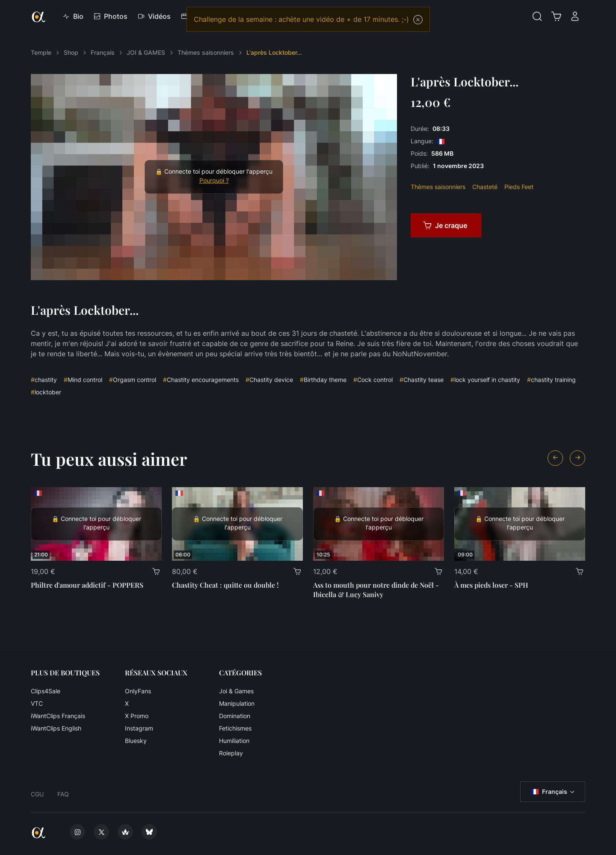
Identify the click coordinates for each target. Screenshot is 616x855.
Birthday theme (323, 380)
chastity (44, 380)
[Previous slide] (555, 458)
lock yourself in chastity (485, 380)
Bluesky (136, 741)
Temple (41, 52)
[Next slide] (577, 458)
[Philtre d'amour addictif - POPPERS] (96, 524)
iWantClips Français (58, 716)
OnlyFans (138, 691)
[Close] (418, 20)
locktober (46, 392)
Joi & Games (236, 691)
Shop (71, 52)
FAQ (63, 794)
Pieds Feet (519, 187)
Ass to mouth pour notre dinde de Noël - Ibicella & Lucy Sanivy (376, 590)
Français (103, 52)
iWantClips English (56, 728)
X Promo (137, 716)
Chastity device (269, 380)
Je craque (445, 225)
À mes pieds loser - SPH (491, 585)
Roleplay (231, 753)
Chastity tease (422, 380)
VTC (37, 703)
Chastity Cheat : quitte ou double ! (225, 585)
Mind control (83, 380)
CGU (37, 794)
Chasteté (485, 187)
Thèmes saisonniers (206, 52)
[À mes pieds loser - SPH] (520, 524)
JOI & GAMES (146, 52)
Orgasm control (133, 380)
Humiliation (234, 741)
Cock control (373, 380)
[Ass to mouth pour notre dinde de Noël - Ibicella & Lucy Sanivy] (379, 524)
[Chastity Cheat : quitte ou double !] (237, 524)
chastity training (551, 380)
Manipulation (237, 703)
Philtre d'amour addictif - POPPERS (87, 585)
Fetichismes (235, 728)
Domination (235, 716)
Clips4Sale (46, 691)
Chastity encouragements (201, 380)
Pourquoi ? (214, 180)
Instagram (139, 728)
